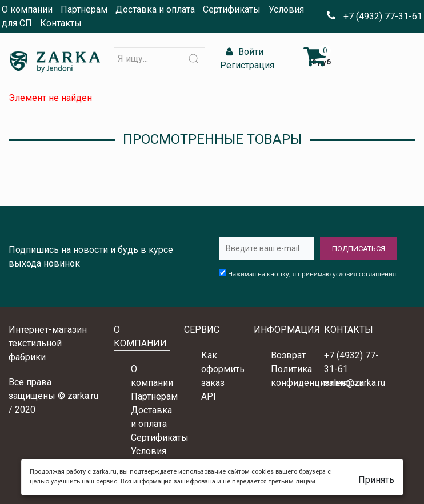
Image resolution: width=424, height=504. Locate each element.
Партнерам (84, 9)
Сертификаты (232, 9)
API (209, 396)
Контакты (61, 23)
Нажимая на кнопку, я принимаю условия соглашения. (313, 274)
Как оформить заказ (223, 369)
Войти (243, 52)
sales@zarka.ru (355, 383)
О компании (27, 9)
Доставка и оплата (155, 9)
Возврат (288, 355)
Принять (376, 480)
